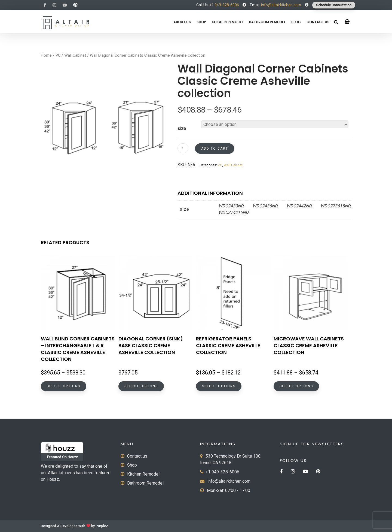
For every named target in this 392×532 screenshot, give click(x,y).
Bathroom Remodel (267, 22)
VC (58, 55)
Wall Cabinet (75, 55)
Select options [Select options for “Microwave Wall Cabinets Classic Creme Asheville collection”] (296, 386)
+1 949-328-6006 (224, 5)
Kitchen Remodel (228, 22)
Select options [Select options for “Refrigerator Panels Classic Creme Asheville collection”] (219, 386)
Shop (201, 22)
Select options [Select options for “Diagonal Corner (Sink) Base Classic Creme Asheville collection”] (141, 386)
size (182, 129)
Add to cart (215, 149)
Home (46, 55)
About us (182, 22)
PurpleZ (102, 526)
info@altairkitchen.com (281, 5)
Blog (296, 22)
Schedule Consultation (334, 5)
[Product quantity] (183, 148)
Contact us (318, 22)
